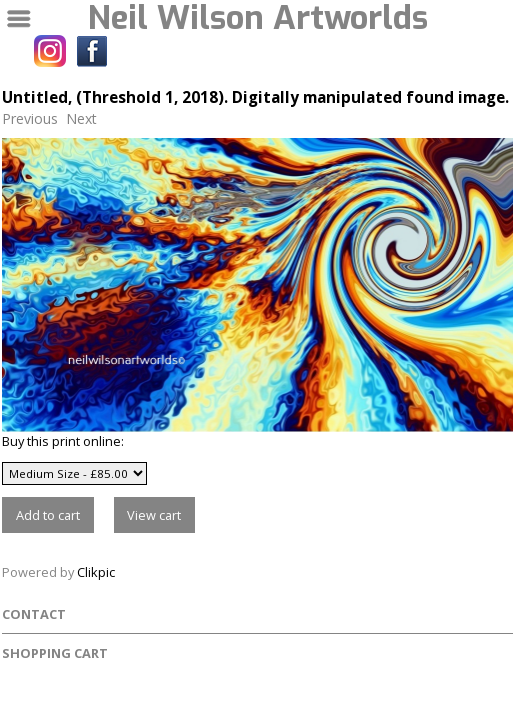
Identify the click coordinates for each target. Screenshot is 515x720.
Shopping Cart (55, 653)
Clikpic (96, 572)
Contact (34, 614)
